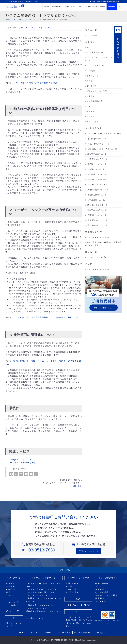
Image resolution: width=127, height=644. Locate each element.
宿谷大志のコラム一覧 (97, 195)
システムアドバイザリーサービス (22, 463)
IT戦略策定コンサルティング (40, 605)
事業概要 (100, 589)
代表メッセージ (103, 583)
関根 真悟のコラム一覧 (97, 205)
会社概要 (10, 586)
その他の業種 (72, 592)
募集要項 (100, 598)
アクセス (10, 595)
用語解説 (91, 117)
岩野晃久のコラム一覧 (97, 179)
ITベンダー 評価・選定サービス (42, 592)
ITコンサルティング (95, 66)
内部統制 (91, 96)
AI (88, 47)
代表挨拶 (10, 589)
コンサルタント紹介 (70, 7)
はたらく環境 (102, 592)
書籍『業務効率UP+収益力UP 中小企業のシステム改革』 (79, 623)
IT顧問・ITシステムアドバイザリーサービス (43, 600)
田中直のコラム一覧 (96, 200)
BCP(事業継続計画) (95, 52)
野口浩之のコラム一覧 (97, 139)
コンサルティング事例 (91, 7)
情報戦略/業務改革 (95, 101)
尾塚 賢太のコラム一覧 (97, 220)
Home (22, 632)
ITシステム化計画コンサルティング (43, 589)
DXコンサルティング (36, 608)
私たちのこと (102, 586)
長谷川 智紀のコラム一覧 (98, 144)
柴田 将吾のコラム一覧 (97, 225)
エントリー (101, 601)
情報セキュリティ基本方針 (58, 632)
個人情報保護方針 (83, 632)
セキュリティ (93, 76)
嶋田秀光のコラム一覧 (97, 154)
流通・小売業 (72, 583)
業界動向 (91, 111)
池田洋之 (78, 486)
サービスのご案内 (57, 7)
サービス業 (71, 589)
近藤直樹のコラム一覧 (97, 215)
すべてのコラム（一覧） (97, 257)
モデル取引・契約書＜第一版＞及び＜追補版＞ (36, 83)
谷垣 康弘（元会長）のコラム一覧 (102, 149)
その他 (90, 81)
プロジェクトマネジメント (38, 28)
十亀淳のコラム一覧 (96, 169)
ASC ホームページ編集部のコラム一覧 (104, 134)
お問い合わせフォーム (89, 551)
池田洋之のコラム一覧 (97, 164)
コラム (80, 7)
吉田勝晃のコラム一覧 (97, 174)
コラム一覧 (92, 35)
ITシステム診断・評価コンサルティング (43, 585)
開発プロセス (93, 122)
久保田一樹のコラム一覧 (98, 190)
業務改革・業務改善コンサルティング (43, 613)
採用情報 (102, 7)
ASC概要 (47, 7)
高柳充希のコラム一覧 (97, 210)
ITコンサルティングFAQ (78, 605)
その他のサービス (35, 618)
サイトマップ (35, 632)
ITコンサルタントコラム (14, 625)
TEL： (38, 550)
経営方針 (10, 583)
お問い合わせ (115, 1)
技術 (89, 106)
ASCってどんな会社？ (106, 595)
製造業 (69, 586)
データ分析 (92, 86)
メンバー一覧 (13, 611)
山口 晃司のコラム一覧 (97, 159)
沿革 (8, 592)
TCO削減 (91, 71)
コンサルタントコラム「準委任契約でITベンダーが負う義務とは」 (46, 317)
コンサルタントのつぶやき (98, 237)
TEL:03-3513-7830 (99, 1)
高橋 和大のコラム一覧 (97, 185)
